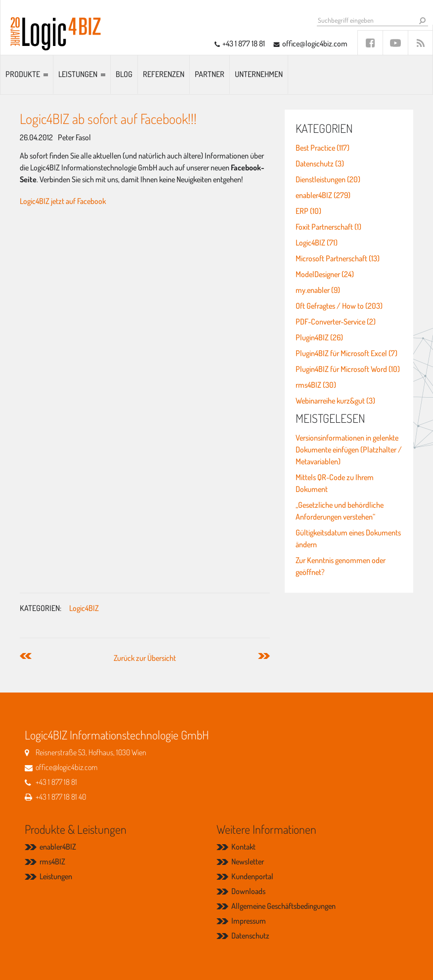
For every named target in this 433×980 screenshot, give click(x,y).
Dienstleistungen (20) (328, 179)
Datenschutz (250, 936)
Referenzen (164, 74)
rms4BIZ (52, 861)
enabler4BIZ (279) (323, 195)
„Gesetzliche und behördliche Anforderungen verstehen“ (340, 511)
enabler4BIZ (58, 847)
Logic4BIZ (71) (317, 243)
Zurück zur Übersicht (145, 658)
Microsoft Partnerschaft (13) (338, 258)
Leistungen (78, 74)
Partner (210, 74)
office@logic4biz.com (315, 43)
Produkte (23, 74)
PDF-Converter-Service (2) (336, 322)
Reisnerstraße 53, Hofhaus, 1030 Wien (91, 752)
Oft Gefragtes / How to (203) (339, 306)
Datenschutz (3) (320, 163)
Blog (124, 74)
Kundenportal (252, 876)
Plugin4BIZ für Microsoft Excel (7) (346, 353)
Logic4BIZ (84, 608)
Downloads (248, 891)
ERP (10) (308, 211)
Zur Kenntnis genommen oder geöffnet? (341, 566)
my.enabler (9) (318, 290)
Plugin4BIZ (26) (319, 337)
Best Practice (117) (323, 148)
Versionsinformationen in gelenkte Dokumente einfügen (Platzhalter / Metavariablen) (349, 449)
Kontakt (243, 847)
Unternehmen (259, 74)
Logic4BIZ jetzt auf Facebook (63, 201)
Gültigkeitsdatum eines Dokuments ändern (348, 538)
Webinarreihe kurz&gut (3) (335, 401)
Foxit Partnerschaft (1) (328, 227)
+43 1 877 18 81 (244, 43)
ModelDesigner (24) (325, 274)
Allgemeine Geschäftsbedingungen (283, 906)
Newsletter (248, 861)
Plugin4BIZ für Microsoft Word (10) (348, 369)
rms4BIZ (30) (316, 385)
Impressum (249, 921)
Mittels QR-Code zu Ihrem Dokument (335, 483)
